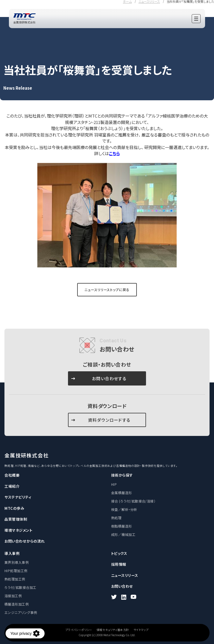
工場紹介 (12, 486)
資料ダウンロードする (109, 420)
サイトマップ (141, 630)
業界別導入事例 (17, 562)
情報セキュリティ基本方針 (113, 630)
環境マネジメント (18, 530)
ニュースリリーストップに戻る (107, 290)
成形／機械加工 (123, 534)
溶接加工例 (13, 596)
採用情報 (119, 564)
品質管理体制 (16, 519)
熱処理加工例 (15, 579)
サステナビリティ (18, 497)
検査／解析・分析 (124, 509)
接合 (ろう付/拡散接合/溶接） (133, 501)
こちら (114, 153)
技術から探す (122, 475)
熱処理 (116, 518)
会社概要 (12, 475)
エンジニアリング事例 (21, 612)
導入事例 (12, 553)
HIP (114, 484)
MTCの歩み (14, 508)
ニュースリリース (125, 575)
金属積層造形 (122, 493)
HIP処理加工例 (16, 571)
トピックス (119, 553)
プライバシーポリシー (79, 630)
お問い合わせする (109, 378)
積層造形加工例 (17, 604)
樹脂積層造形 (122, 526)
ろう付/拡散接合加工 (20, 587)
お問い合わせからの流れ (25, 541)
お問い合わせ (122, 586)
